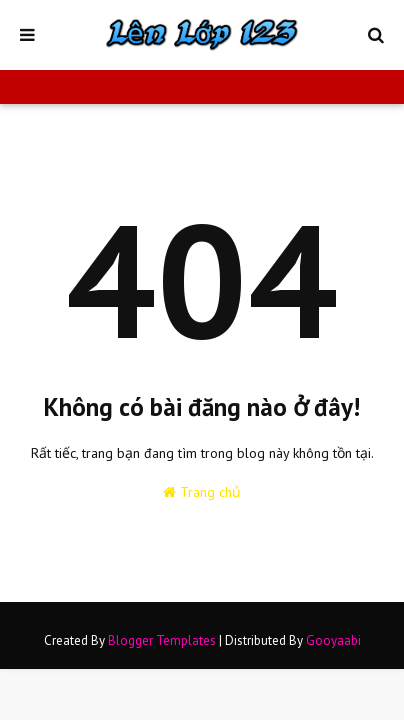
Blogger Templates (162, 640)
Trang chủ (202, 492)
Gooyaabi (333, 640)
